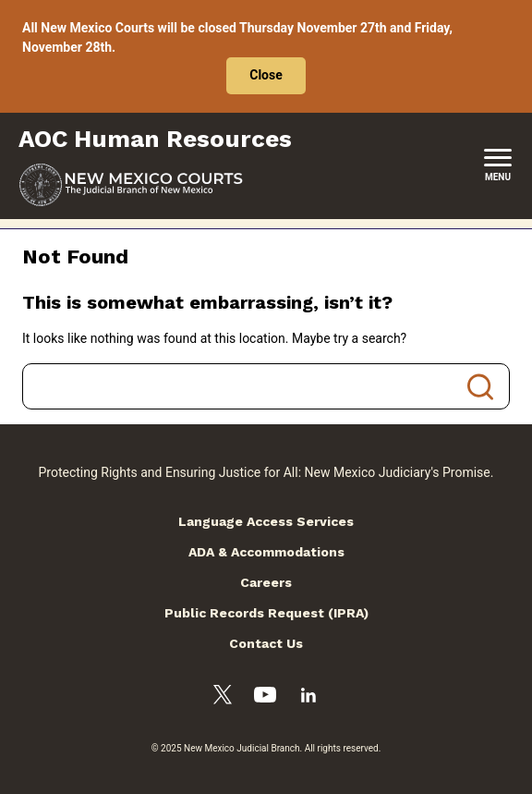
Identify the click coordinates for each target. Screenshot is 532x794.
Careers (266, 582)
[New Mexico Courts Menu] (498, 165)
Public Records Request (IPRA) (266, 613)
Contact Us (266, 643)
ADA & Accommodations (266, 552)
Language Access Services (266, 521)
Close (266, 75)
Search (480, 386)
